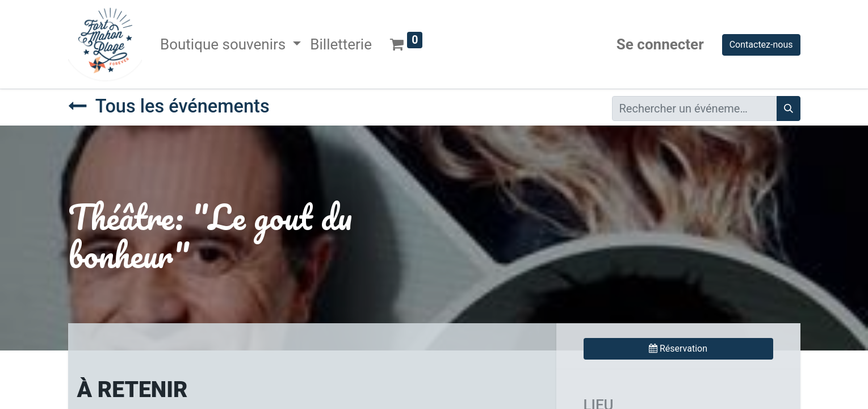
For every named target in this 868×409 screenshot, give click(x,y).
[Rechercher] (789, 108)
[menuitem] (341, 45)
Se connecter (660, 44)
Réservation (678, 349)
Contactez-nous (761, 45)
